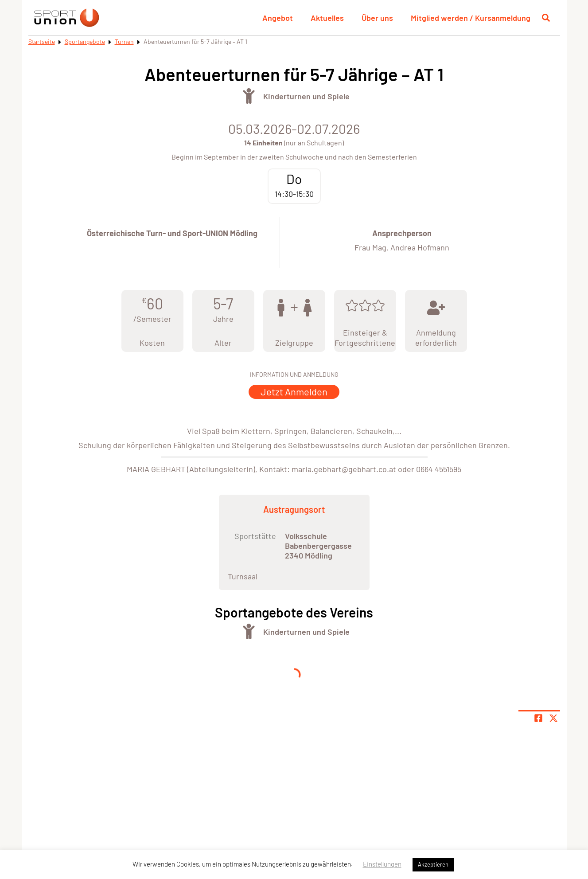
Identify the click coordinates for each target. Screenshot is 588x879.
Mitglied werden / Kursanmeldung (471, 18)
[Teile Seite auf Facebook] (538, 718)
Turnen (124, 41)
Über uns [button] (377, 18)
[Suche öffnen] (546, 18)
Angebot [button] (278, 18)
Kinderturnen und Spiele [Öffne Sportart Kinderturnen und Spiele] (306, 96)
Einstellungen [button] (382, 864)
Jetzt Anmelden (294, 391)
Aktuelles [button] (327, 18)
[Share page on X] (553, 718)
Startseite (42, 41)
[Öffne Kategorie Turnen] (249, 96)
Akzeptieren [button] (433, 864)
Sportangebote (85, 41)
